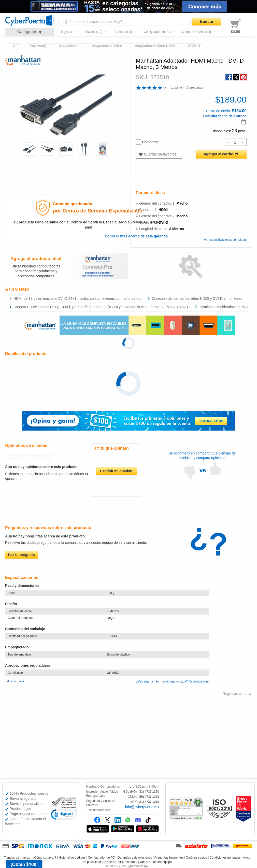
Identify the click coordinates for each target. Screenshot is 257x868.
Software (92, 805)
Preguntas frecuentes (169, 858)
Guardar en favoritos (160, 154)
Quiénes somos (197, 858)
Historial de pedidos (72, 858)
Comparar (147, 142)
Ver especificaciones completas (225, 240)
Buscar (207, 22)
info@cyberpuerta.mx (142, 807)
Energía (91, 796)
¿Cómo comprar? (44, 858)
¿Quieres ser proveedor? (120, 862)
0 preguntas (195, 88)
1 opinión (177, 88)
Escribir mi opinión (116, 471)
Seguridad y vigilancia (101, 801)
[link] (64, 815)
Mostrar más (14, 681)
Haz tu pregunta (21, 555)
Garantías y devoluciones (135, 858)
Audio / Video (109, 792)
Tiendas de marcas (17, 858)
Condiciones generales (225, 858)
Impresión (93, 792)
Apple (101, 796)
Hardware (93, 787)
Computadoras (110, 787)
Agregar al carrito (218, 154)
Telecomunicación (98, 810)
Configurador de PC (102, 858)
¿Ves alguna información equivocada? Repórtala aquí (172, 681)
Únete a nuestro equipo (156, 862)
